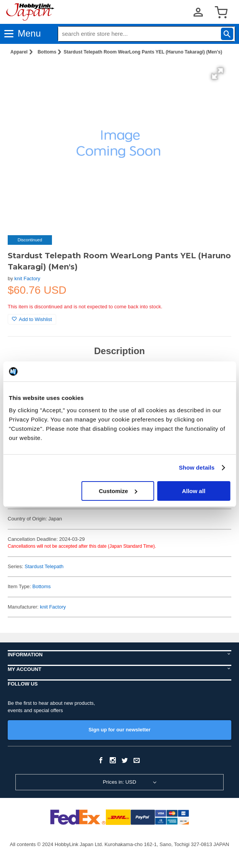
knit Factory (27, 278)
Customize (118, 491)
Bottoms (47, 52)
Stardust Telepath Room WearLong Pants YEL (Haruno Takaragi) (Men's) (143, 52)
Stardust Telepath (44, 566)
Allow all (194, 491)
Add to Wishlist (32, 319)
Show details (197, 467)
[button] (217, 74)
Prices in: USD (119, 782)
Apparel (19, 52)
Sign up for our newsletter (119, 730)
